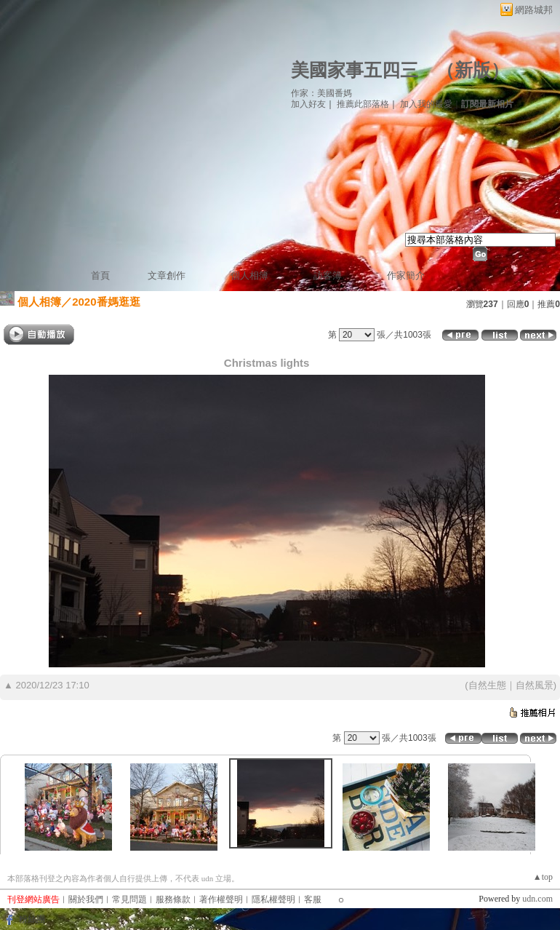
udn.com (537, 899)
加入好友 (308, 104)
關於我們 (86, 899)
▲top (543, 877)
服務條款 (173, 899)
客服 (313, 899)
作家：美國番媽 (321, 93)
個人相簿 (249, 275)
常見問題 (129, 899)
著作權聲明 (221, 899)
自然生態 (487, 685)
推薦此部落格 (363, 104)
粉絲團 (32, 919)
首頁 (100, 275)
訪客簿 (328, 275)
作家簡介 (406, 275)
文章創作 (167, 275)
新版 (473, 70)
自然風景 (535, 685)
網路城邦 (534, 10)
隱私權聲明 (273, 899)
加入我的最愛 (426, 104)
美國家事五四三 (355, 70)
